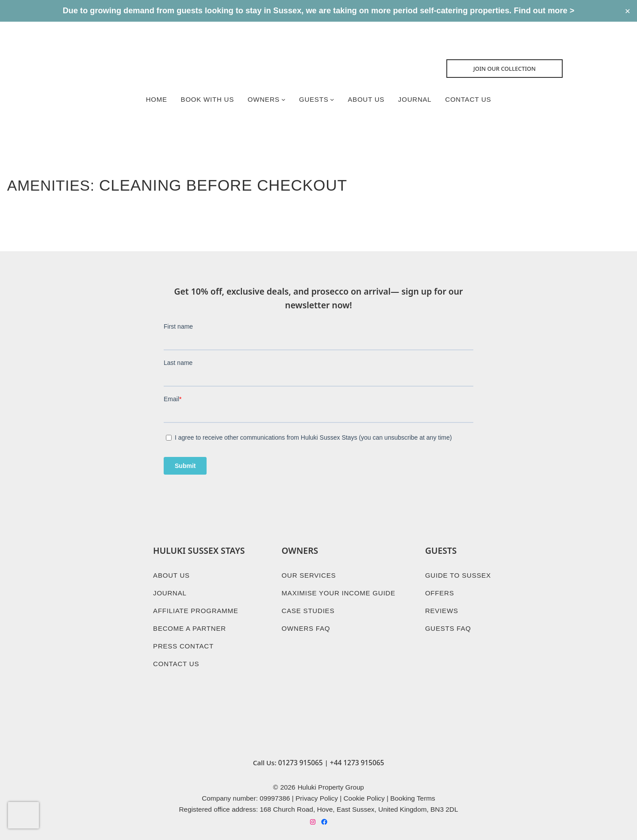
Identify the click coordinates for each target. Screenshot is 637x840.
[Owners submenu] (283, 100)
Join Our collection (508, 69)
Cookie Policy (364, 791)
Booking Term (411, 791)
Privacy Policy (317, 791)
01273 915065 (301, 755)
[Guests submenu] (332, 100)
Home (155, 100)
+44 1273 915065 (357, 755)
